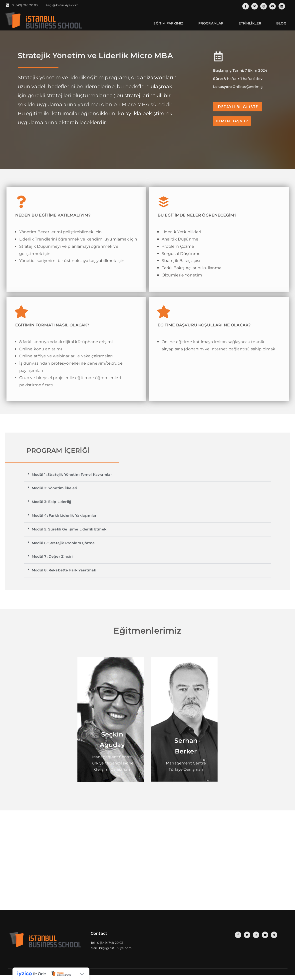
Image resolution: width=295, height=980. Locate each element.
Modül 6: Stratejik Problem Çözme (63, 543)
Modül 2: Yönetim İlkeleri (55, 488)
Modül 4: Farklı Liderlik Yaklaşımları (65, 515)
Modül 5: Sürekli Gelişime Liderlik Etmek (69, 529)
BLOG (281, 23)
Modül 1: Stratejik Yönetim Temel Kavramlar (72, 475)
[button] (148, 475)
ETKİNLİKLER (250, 23)
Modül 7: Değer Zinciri (52, 556)
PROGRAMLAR (211, 23)
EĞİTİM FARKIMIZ (168, 23)
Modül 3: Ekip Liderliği (52, 502)
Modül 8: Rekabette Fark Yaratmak (64, 570)
